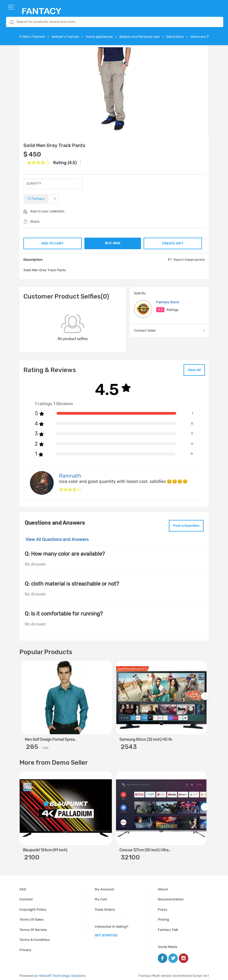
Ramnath (70, 474)
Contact (26, 896)
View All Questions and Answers (57, 536)
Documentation (171, 896)
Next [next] (206, 695)
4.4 (160, 309)
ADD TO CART (52, 243)
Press (163, 906)
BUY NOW (113, 243)
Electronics (175, 37)
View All (191, 369)
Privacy (25, 946)
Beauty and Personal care (140, 37)
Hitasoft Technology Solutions (62, 972)
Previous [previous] (24, 695)
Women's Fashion (65, 37)
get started (106, 932)
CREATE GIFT (173, 243)
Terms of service (33, 926)
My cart (101, 896)
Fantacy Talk (168, 926)
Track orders (105, 906)
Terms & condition (35, 936)
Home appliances (99, 37)
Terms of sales (32, 916)
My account (104, 886)
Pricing (163, 916)
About (163, 886)
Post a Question (183, 523)
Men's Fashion (34, 37)
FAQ (23, 886)
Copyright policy (33, 906)
